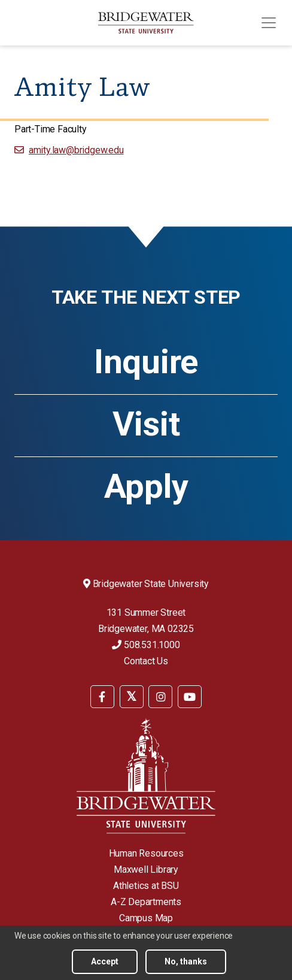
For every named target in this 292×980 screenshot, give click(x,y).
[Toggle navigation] (269, 23)
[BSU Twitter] (132, 697)
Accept (105, 961)
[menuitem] (102, 696)
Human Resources (146, 853)
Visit (146, 424)
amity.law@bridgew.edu (76, 150)
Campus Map (146, 918)
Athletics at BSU (146, 886)
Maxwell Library (146, 869)
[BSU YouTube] (190, 697)
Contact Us (146, 661)
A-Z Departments (146, 902)
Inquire (146, 362)
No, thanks (186, 961)
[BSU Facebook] (102, 697)
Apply (146, 486)
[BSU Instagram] (160, 697)
